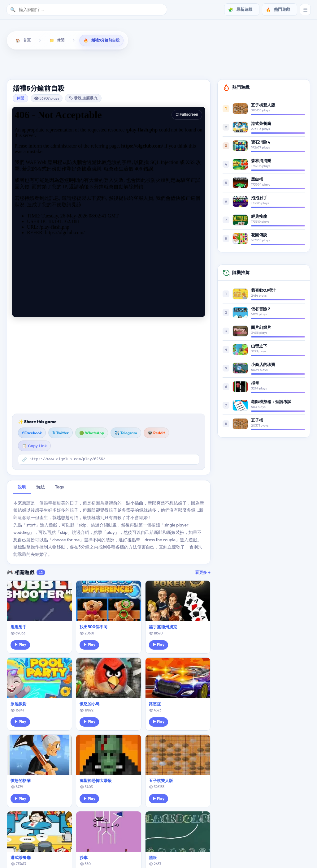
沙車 (84, 859)
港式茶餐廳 (21, 859)
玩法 (41, 488)
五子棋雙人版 (161, 782)
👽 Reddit (156, 434)
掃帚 (255, 384)
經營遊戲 (247, 65)
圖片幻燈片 (261, 328)
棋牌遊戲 (207, 65)
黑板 (153, 859)
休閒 (20, 99)
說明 (22, 488)
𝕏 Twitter (61, 434)
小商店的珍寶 (263, 365)
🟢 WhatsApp (92, 434)
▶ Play (20, 646)
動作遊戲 (83, 65)
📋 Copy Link (34, 447)
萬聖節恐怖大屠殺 (96, 782)
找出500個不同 (93, 628)
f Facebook (32, 434)
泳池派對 (19, 705)
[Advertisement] (109, 366)
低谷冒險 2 (261, 310)
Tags (59, 488)
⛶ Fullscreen (187, 115)
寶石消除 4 (261, 143)
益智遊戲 (42, 65)
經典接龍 (259, 217)
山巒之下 (259, 347)
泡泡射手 (19, 628)
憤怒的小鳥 (90, 705)
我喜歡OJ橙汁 (264, 291)
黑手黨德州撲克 (163, 628)
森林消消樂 (261, 161)
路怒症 (155, 705)
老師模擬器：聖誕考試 (271, 402)
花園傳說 (259, 236)
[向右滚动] (304, 66)
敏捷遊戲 (166, 65)
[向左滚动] (13, 66)
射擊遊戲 (124, 65)
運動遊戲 (288, 65)
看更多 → (203, 574)
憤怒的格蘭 (21, 782)
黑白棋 (257, 180)
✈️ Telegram (126, 434)
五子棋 (257, 421)
